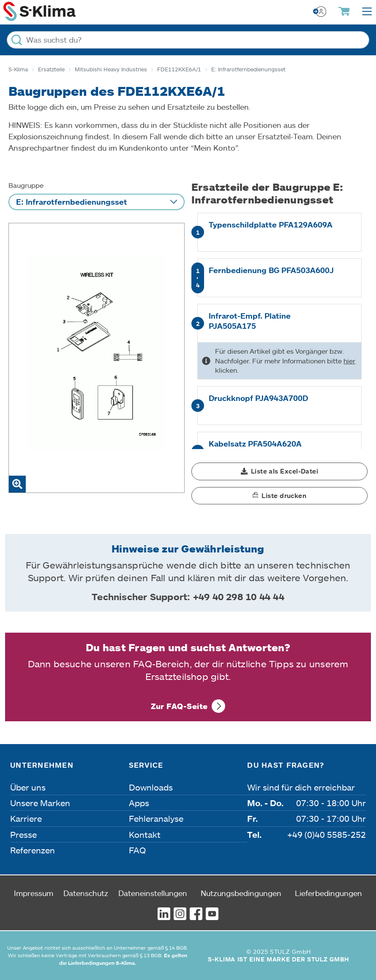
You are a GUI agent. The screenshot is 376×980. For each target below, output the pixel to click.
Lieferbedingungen (328, 893)
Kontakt (145, 834)
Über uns (28, 787)
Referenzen (33, 850)
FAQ (137, 850)
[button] (279, 471)
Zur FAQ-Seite (179, 706)
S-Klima (18, 69)
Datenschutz (86, 893)
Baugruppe (26, 185)
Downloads (151, 787)
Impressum (34, 893)
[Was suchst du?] (188, 40)
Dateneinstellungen (153, 893)
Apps (139, 803)
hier (349, 361)
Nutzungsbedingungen (241, 893)
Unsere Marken (40, 803)
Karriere (26, 818)
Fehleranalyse (156, 818)
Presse (23, 834)
